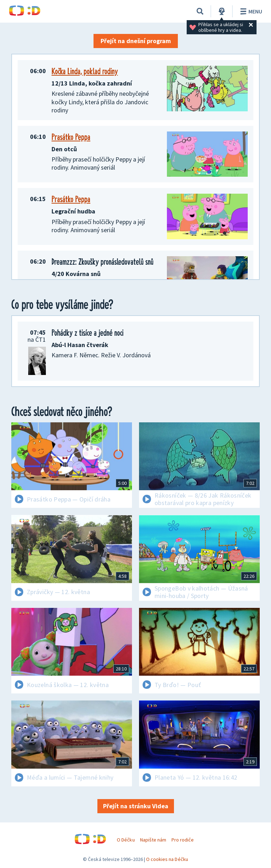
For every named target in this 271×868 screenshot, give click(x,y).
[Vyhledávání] (200, 11)
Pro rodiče (183, 840)
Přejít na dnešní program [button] (136, 41)
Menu (250, 11)
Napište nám (153, 840)
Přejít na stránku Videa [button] (136, 806)
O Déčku (126, 840)
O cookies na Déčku (167, 859)
